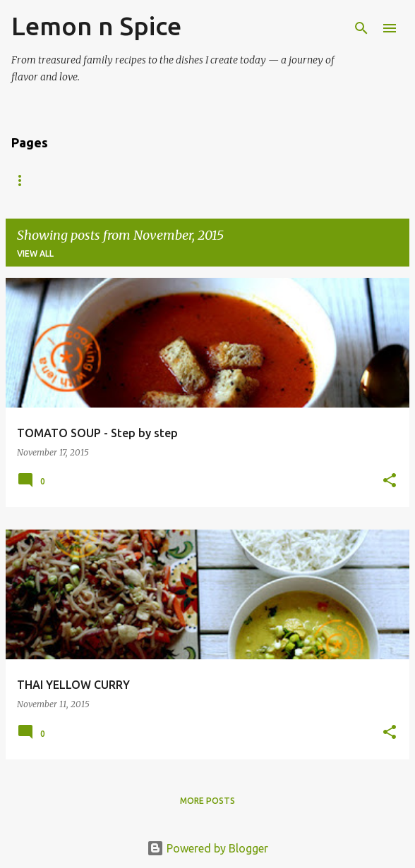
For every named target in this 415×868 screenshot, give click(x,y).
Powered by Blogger (207, 848)
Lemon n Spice (96, 26)
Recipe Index (41, 180)
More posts (207, 801)
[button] (390, 481)
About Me (126, 180)
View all (35, 253)
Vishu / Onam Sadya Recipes (246, 180)
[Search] (361, 28)
